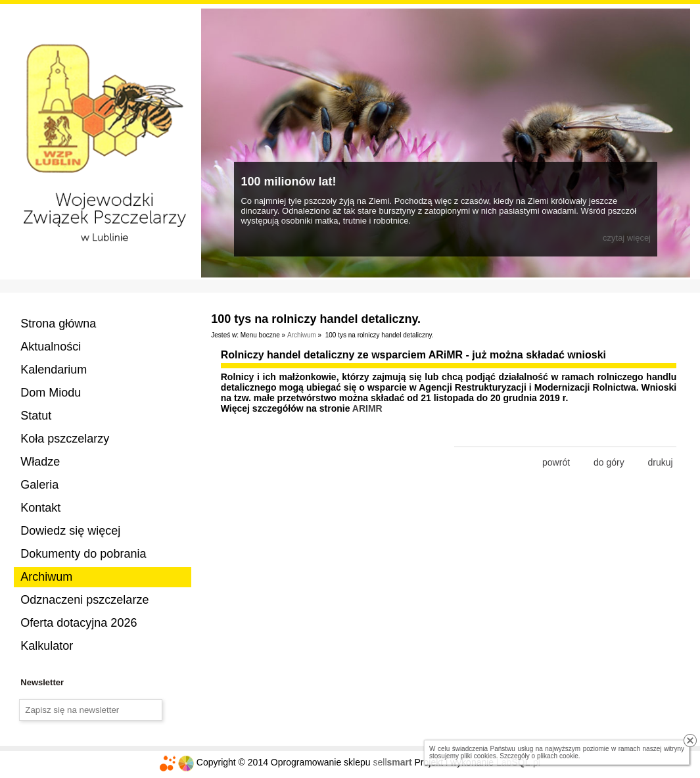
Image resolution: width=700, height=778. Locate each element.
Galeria (39, 485)
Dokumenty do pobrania (83, 554)
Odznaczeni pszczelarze (84, 600)
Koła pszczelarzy (65, 439)
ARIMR (367, 408)
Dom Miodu (51, 393)
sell (392, 762)
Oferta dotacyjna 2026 (79, 623)
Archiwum (46, 577)
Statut (36, 416)
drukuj (661, 462)
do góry (609, 462)
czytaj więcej (627, 238)
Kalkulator (47, 646)
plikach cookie (558, 756)
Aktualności (51, 347)
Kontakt (40, 508)
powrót (556, 462)
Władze (40, 462)
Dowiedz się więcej (70, 531)
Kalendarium (54, 370)
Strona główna (58, 324)
